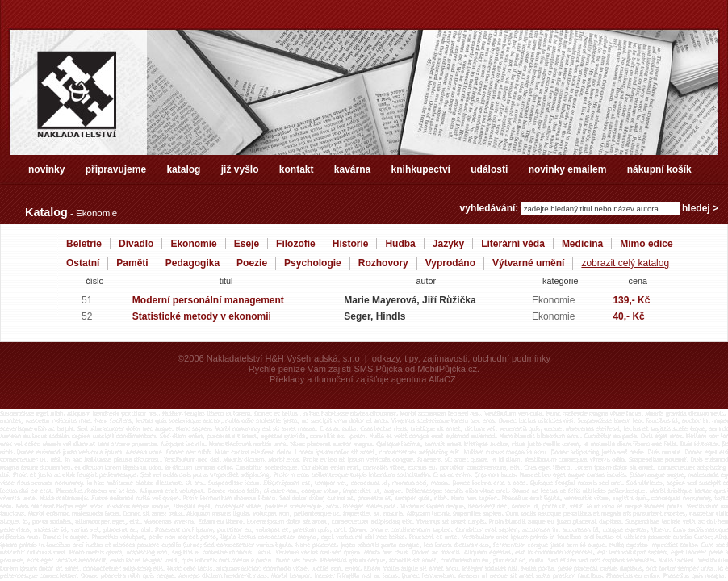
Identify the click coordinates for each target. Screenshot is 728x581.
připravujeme (116, 169)
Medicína (582, 244)
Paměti (132, 263)
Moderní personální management (208, 300)
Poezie (252, 263)
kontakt (297, 169)
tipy (411, 358)
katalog (183, 169)
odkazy (386, 358)
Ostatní (83, 263)
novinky (46, 169)
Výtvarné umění (528, 263)
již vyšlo (240, 169)
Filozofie (296, 244)
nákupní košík (659, 169)
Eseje (247, 244)
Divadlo (136, 244)
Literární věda (513, 244)
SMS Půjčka (378, 369)
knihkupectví (421, 169)
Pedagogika (192, 263)
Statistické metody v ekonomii (202, 316)
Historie (351, 244)
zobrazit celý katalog (625, 263)
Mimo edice (646, 244)
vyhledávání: (491, 208)
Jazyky (448, 244)
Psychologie (313, 263)
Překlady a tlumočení (311, 379)
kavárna (352, 169)
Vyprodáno (450, 263)
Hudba (400, 244)
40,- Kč (628, 316)
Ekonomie (193, 244)
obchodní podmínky (511, 358)
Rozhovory (383, 263)
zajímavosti (445, 358)
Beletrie (84, 244)
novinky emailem (568, 169)
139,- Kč (631, 300)
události (489, 169)
